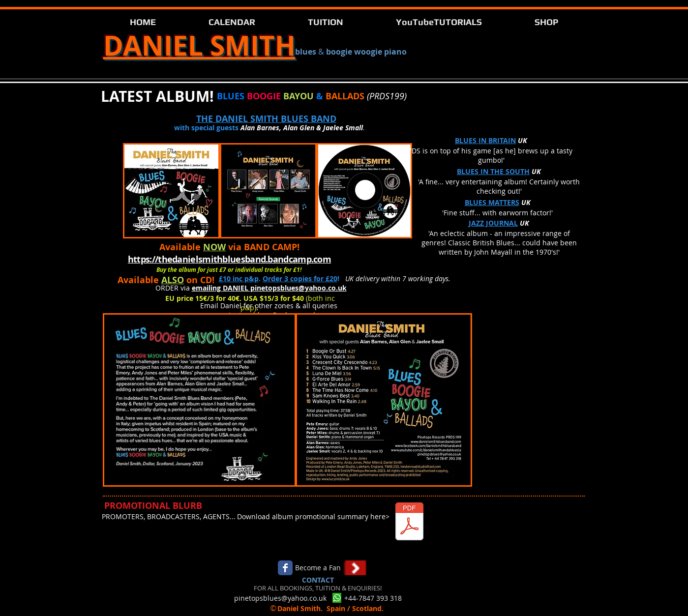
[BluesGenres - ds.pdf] (409, 523)
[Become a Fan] (318, 568)
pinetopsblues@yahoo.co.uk (299, 288)
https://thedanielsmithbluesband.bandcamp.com (229, 259)
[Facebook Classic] (285, 568)
